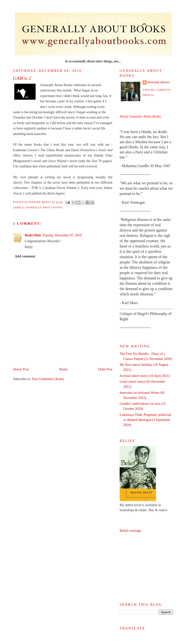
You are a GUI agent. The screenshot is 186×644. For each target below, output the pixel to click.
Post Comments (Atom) (48, 379)
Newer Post (21, 369)
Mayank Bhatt (159, 82)
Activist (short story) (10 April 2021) (145, 376)
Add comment (25, 256)
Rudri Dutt (33, 235)
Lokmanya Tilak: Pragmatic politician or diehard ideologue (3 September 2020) (145, 420)
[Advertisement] (146, 568)
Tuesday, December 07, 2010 (62, 235)
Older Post (105, 369)
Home (63, 369)
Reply (29, 247)
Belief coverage (130, 531)
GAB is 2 (22, 78)
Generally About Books (93, 19)
